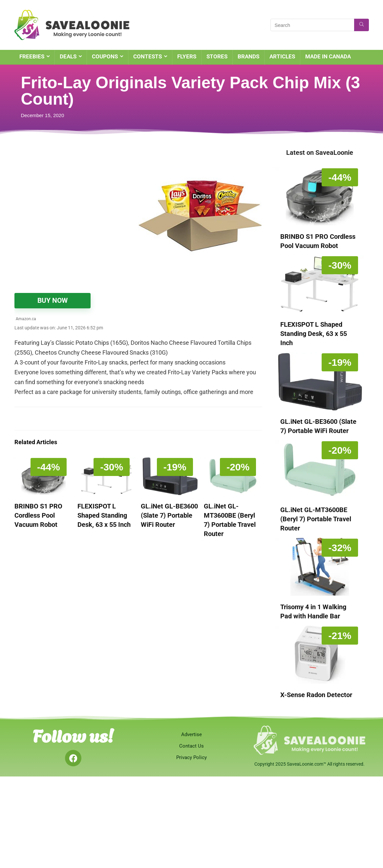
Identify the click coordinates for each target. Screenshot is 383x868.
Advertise (191, 734)
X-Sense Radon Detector (316, 695)
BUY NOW (53, 300)
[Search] (362, 25)
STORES (217, 56)
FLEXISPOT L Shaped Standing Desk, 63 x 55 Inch (104, 515)
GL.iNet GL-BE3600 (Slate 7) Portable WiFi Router (169, 515)
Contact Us (191, 746)
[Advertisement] (76, 197)
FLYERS (187, 56)
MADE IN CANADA (328, 56)
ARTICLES (282, 56)
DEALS (68, 56)
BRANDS (248, 56)
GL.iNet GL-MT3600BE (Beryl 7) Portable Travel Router (316, 519)
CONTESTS (148, 56)
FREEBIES (32, 56)
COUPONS (105, 56)
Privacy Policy (191, 757)
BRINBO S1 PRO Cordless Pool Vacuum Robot (38, 515)
